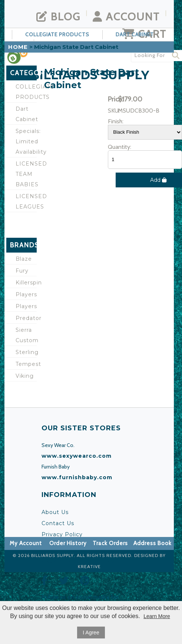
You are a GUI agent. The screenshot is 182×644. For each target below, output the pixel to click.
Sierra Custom (26, 335)
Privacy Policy (62, 534)
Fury (22, 271)
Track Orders (110, 543)
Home (18, 47)
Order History (68, 543)
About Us (55, 512)
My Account (26, 543)
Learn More (157, 616)
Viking (25, 376)
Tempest (26, 364)
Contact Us (58, 523)
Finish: (112, 121)
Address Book (153, 543)
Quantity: (120, 147)
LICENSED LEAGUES (26, 201)
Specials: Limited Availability (26, 141)
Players (26, 294)
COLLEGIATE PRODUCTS (57, 34)
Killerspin (26, 283)
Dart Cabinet (135, 34)
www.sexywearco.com (77, 456)
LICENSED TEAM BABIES (26, 174)
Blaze (24, 259)
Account (126, 16)
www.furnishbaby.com (77, 477)
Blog (58, 16)
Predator (26, 318)
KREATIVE (89, 566)
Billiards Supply (52, 555)
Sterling (26, 352)
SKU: (112, 111)
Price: (112, 99)
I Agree (91, 633)
